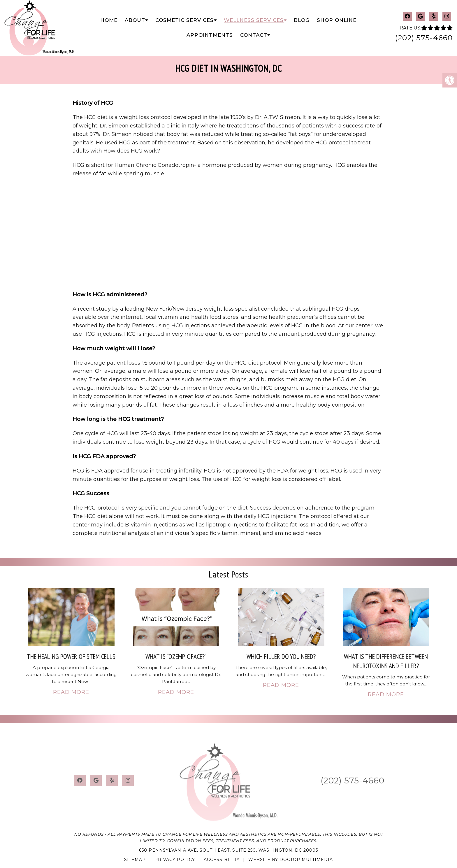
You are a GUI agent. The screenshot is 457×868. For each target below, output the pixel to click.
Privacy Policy (175, 860)
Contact (254, 35)
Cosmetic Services (184, 20)
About (135, 20)
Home (109, 20)
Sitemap (135, 860)
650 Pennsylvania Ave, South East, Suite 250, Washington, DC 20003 (229, 850)
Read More (71, 692)
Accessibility (222, 860)
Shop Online (337, 20)
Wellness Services (254, 20)
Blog (302, 20)
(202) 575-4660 (424, 38)
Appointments (210, 35)
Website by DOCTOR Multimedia (291, 860)
